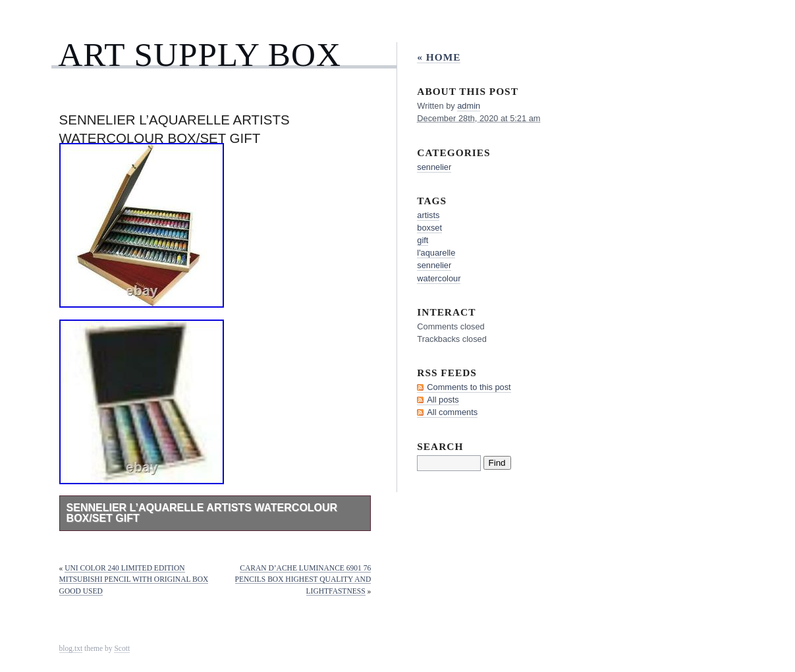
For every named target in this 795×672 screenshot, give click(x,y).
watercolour (439, 278)
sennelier (434, 167)
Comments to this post (469, 387)
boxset (429, 228)
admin (469, 106)
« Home (439, 57)
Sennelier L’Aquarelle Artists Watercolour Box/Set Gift (202, 513)
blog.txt (71, 648)
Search (440, 446)
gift (423, 240)
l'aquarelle (436, 253)
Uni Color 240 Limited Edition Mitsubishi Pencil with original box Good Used (134, 580)
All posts (443, 400)
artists (428, 215)
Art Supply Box (200, 54)
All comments (452, 412)
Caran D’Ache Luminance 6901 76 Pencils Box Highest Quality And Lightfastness (303, 580)
